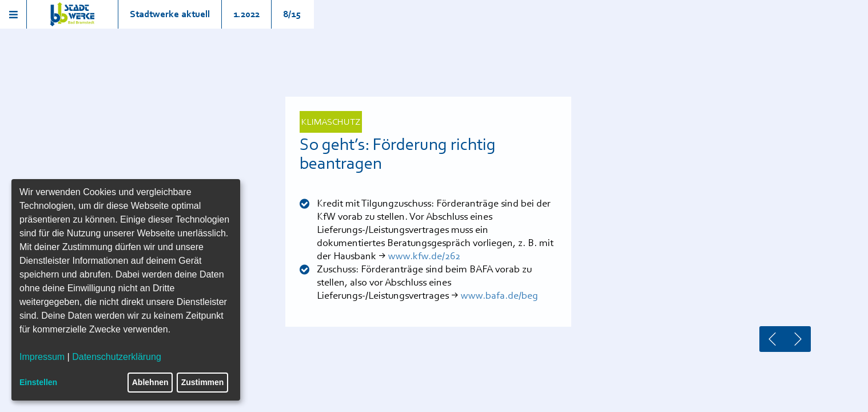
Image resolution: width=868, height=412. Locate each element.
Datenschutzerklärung (117, 357)
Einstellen (38, 382)
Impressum (42, 357)
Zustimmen (203, 382)
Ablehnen (150, 382)
